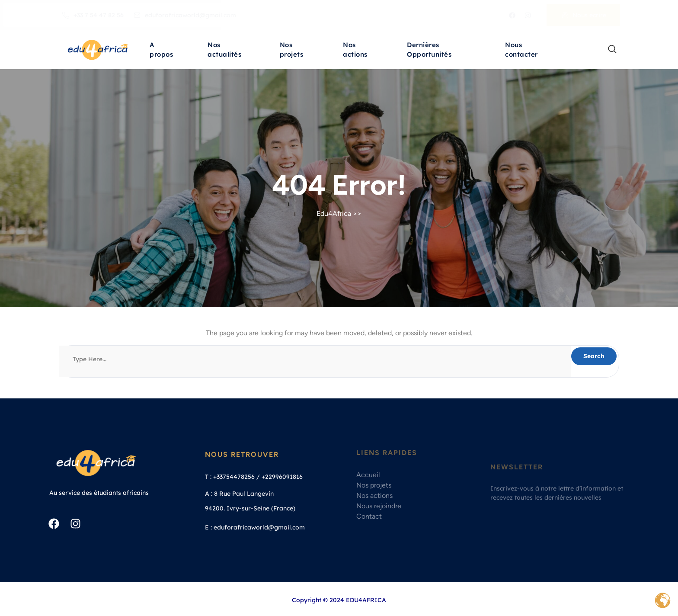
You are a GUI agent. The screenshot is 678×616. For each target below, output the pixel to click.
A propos (161, 51)
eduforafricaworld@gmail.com (185, 15)
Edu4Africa (334, 213)
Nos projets (292, 51)
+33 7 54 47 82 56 (93, 15)
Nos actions (355, 51)
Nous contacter (521, 51)
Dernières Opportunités (429, 51)
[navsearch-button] (608, 50)
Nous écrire (584, 15)
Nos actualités (224, 51)
